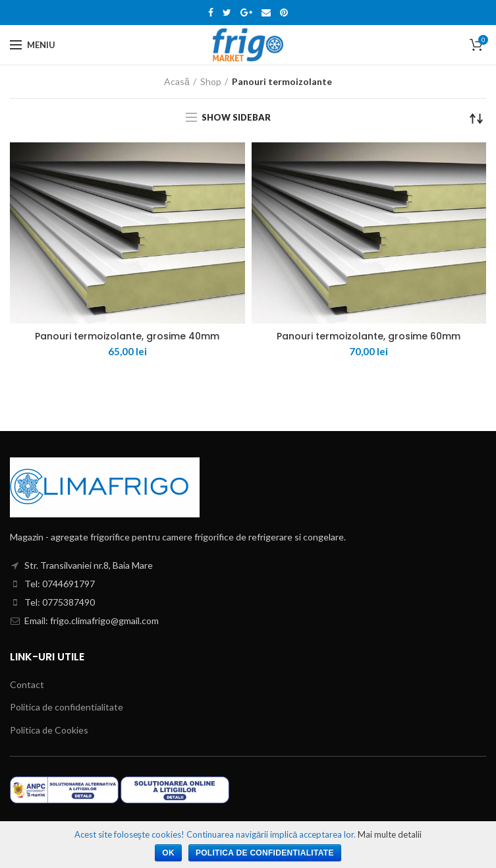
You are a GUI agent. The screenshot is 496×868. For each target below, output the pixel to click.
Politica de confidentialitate (67, 707)
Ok (168, 853)
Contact (27, 684)
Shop (211, 81)
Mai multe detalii (390, 834)
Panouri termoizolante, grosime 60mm (369, 336)
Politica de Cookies (49, 730)
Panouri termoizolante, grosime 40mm (127, 336)
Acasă (177, 81)
